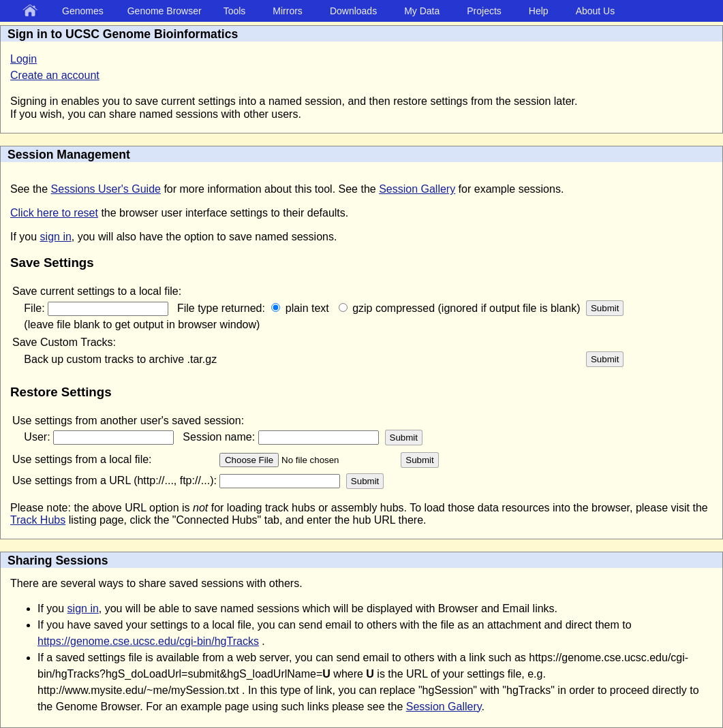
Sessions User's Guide (106, 189)
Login (24, 59)
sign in (56, 237)
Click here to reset (54, 213)
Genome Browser (165, 11)
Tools (235, 11)
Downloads (353, 11)
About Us (596, 11)
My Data (422, 11)
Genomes (83, 11)
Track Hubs (38, 520)
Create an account (55, 75)
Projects (484, 11)
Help (539, 11)
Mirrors (288, 11)
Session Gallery (417, 189)
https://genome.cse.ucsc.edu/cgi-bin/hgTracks (148, 641)
